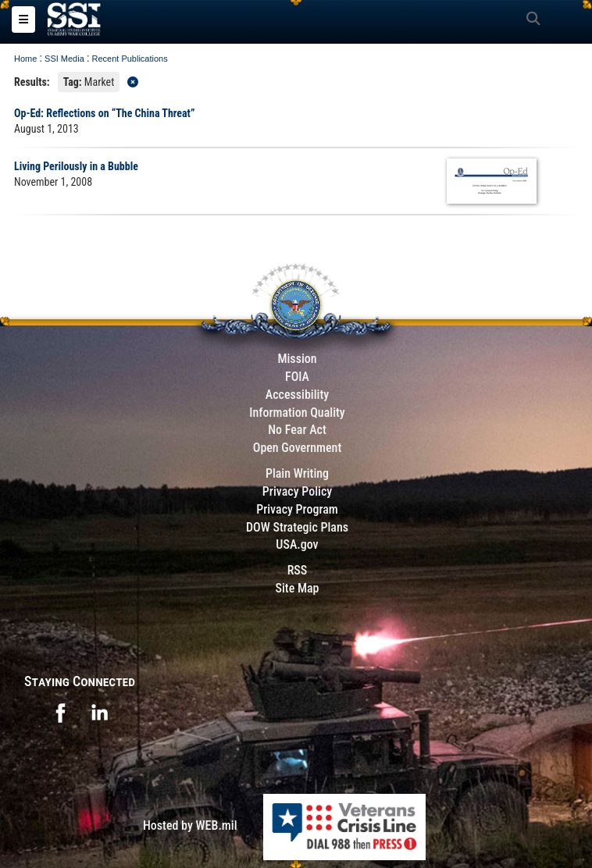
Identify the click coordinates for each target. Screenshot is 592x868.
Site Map (297, 588)
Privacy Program (297, 509)
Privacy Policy (297, 491)
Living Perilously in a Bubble (76, 166)
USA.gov (297, 544)
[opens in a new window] (60, 711)
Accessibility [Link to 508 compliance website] (297, 395)
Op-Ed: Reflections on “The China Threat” (104, 113)
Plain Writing (297, 473)
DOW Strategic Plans (297, 527)
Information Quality (297, 413)
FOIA (297, 377)
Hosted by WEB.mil (190, 825)
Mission (297, 359)
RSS (298, 570)
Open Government (298, 448)
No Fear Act (297, 430)
